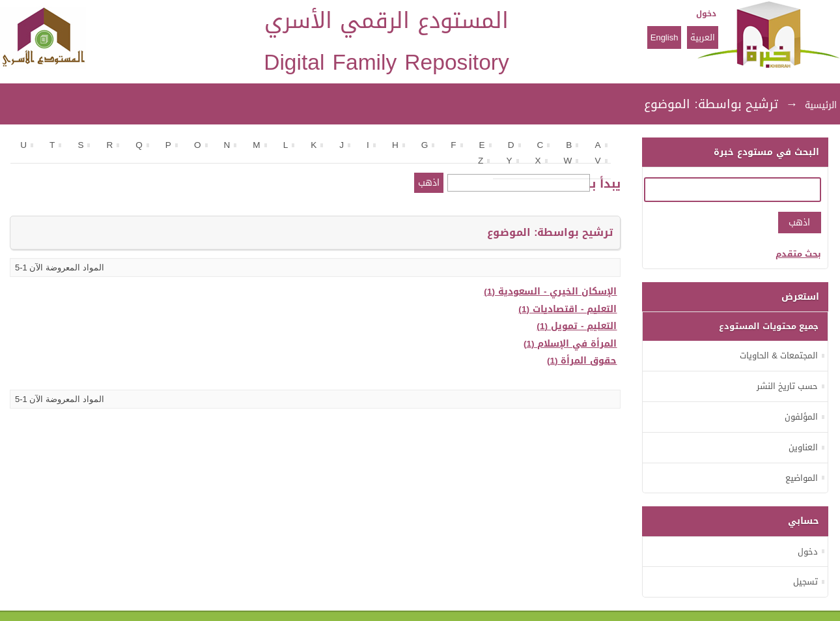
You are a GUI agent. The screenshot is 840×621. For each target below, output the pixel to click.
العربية (703, 37)
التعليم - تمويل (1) (577, 326)
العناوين (803, 447)
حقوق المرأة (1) (582, 361)
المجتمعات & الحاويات (779, 355)
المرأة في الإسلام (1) (570, 344)
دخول (706, 14)
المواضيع (802, 478)
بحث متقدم (798, 254)
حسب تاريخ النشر (787, 386)
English (665, 37)
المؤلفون (801, 417)
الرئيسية (821, 105)
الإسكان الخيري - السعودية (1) (550, 292)
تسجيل (805, 582)
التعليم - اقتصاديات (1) (567, 309)
